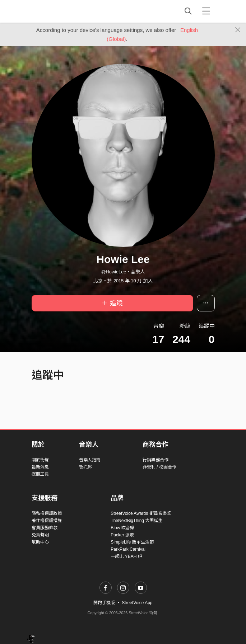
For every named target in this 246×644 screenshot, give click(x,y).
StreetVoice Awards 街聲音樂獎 (141, 513)
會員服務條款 (45, 528)
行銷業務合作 (156, 460)
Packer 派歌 (122, 535)
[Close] (238, 30)
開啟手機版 (104, 603)
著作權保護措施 (47, 521)
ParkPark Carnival (128, 549)
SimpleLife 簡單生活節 (132, 542)
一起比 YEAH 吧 (126, 556)
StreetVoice (61, 11)
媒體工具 (40, 474)
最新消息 (40, 467)
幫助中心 (40, 542)
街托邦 (85, 467)
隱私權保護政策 (47, 513)
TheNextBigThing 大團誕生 (136, 521)
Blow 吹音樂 (122, 528)
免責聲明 (40, 535)
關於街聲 (40, 460)
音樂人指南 (90, 460)
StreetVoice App (137, 603)
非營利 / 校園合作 (159, 467)
